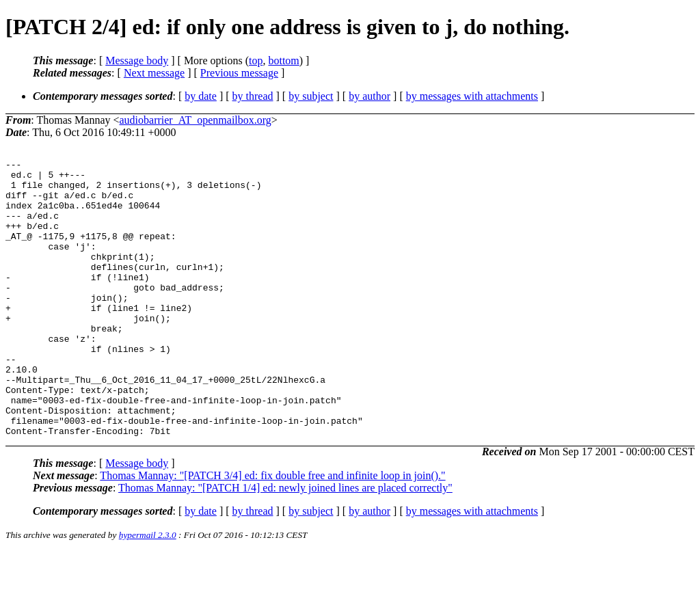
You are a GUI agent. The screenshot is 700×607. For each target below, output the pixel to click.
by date (201, 96)
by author (369, 96)
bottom (283, 60)
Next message (154, 73)
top (256, 60)
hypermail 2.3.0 (148, 590)
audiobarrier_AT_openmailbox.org (196, 120)
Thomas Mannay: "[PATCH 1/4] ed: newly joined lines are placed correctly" (285, 543)
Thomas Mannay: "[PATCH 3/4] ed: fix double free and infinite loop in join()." (272, 531)
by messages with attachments (472, 96)
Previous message (239, 73)
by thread (253, 96)
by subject (311, 96)
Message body (137, 60)
